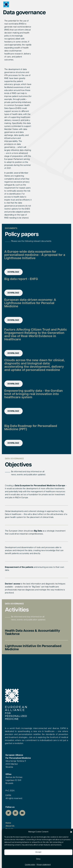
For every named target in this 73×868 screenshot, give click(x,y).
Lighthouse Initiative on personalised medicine (33, 648)
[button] (71, 832)
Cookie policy (30, 865)
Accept (38, 852)
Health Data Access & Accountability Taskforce (32, 633)
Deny (38, 859)
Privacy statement (44, 865)
